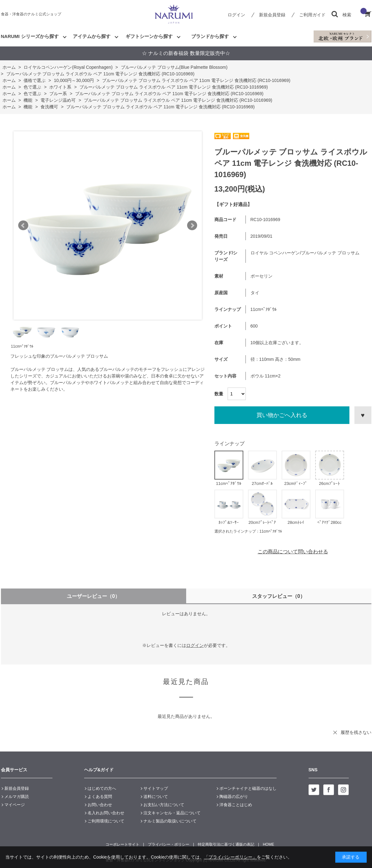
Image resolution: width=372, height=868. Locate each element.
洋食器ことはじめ (236, 805)
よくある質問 (100, 797)
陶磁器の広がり (234, 797)
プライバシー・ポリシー (169, 844)
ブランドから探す (210, 36)
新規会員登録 (272, 15)
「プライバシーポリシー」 (230, 857)
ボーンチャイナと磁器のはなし (248, 788)
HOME (268, 844)
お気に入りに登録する (363, 415)
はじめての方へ (102, 788)
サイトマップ (156, 788)
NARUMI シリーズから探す (30, 36)
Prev (23, 225)
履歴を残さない (356, 732)
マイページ (15, 805)
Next (192, 225)
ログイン (236, 15)
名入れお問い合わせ (106, 813)
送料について (156, 797)
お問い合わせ (100, 805)
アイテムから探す (92, 36)
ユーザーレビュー (93, 596)
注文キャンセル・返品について (172, 813)
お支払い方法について (164, 805)
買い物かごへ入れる (282, 415)
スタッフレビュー (279, 596)
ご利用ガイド (312, 15)
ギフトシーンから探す (149, 36)
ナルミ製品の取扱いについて (170, 821)
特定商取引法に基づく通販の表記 (226, 844)
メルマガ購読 (17, 797)
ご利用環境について (106, 821)
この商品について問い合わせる (293, 552)
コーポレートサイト (122, 844)
